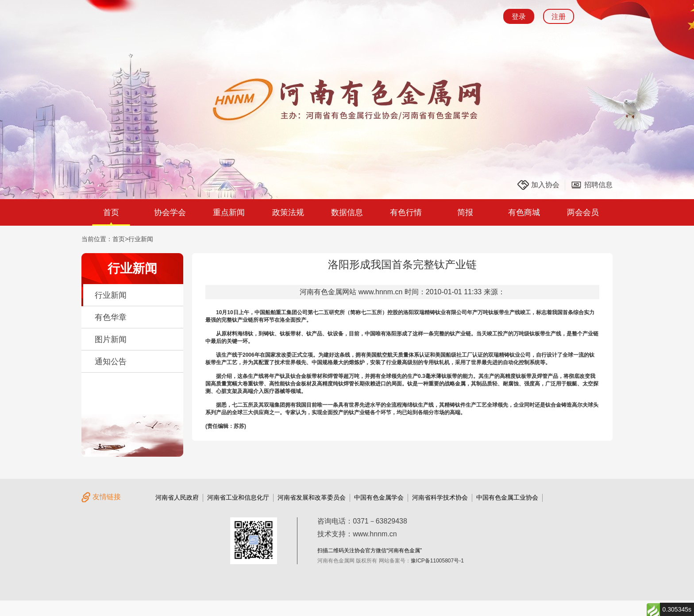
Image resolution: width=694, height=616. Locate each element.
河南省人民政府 (177, 497)
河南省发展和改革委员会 (312, 497)
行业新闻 (141, 239)
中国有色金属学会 (379, 497)
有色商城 (524, 212)
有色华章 (111, 317)
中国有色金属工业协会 (507, 497)
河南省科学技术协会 (440, 497)
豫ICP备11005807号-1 (437, 561)
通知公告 (111, 362)
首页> (120, 239)
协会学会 (170, 212)
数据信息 (347, 212)
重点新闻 (229, 212)
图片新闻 (111, 339)
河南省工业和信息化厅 (238, 497)
